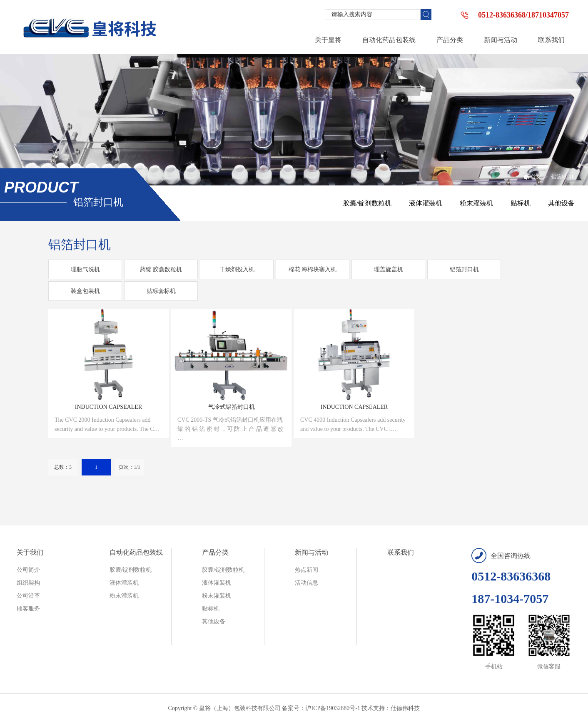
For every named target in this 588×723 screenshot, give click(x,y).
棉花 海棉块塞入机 (313, 269)
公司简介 (28, 570)
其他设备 (561, 203)
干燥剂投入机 (237, 269)
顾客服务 (28, 609)
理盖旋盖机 (389, 269)
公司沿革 (28, 596)
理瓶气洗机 (85, 269)
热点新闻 (306, 570)
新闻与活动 (311, 552)
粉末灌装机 (476, 203)
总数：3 (63, 467)
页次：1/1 (129, 467)
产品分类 (215, 552)
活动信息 (306, 583)
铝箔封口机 (564, 177)
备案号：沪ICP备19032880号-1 (321, 708)
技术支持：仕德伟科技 (391, 708)
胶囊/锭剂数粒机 (367, 203)
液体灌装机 (426, 203)
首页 (532, 177)
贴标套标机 (161, 291)
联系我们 (401, 552)
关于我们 (30, 552)
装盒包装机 (85, 291)
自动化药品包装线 (136, 552)
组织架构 (28, 583)
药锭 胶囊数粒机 (161, 269)
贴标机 (521, 203)
